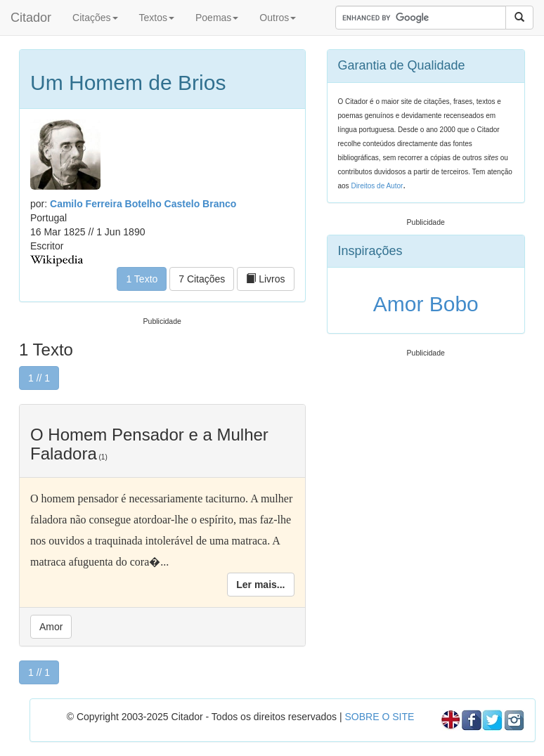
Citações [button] (95, 18)
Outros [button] (278, 18)
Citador (31, 18)
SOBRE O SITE (379, 717)
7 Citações (202, 279)
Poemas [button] (217, 18)
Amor (51, 627)
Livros (265, 279)
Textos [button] (157, 18)
